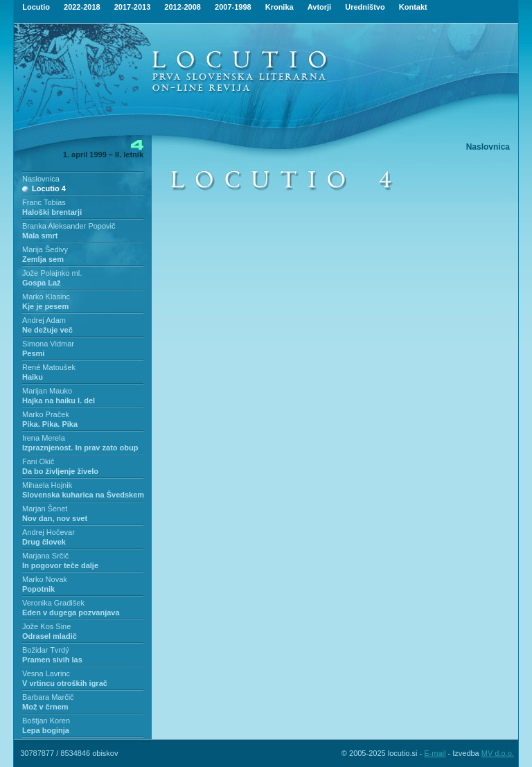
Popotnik (38, 589)
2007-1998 (233, 7)
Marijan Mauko (47, 391)
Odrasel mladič (50, 636)
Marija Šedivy (45, 249)
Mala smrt (40, 236)
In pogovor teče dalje (60, 565)
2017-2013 (133, 7)
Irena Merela (44, 438)
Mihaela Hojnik (47, 485)
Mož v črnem (45, 707)
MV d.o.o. (498, 753)
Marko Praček (46, 414)
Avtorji (319, 7)
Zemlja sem (43, 259)
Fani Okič (38, 461)
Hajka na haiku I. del (59, 400)
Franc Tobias (44, 202)
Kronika (280, 7)
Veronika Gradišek (53, 603)
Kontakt (413, 7)
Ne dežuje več (47, 330)
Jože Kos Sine (46, 626)
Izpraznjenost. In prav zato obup (80, 448)
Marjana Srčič (45, 556)
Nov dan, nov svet (55, 518)
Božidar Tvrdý (46, 650)
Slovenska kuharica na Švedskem (83, 495)
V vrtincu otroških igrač (65, 683)
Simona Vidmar (48, 344)
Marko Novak (45, 579)
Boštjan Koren (46, 721)
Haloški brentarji (52, 212)
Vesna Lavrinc (46, 673)
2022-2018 (82, 7)
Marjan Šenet (45, 509)
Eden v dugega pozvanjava (71, 612)
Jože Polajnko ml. (52, 273)
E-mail (435, 753)
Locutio (36, 7)
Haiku (33, 377)
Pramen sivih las (52, 660)
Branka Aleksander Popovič (69, 226)
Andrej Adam (44, 320)
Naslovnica (41, 179)
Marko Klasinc (46, 297)
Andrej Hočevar (48, 532)
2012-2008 (183, 7)
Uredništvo (365, 7)
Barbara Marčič (48, 697)
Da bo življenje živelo (60, 471)
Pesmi (33, 353)
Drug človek (44, 542)
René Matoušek (49, 367)
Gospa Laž (42, 283)
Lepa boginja (46, 730)
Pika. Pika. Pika (50, 424)
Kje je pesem (45, 306)
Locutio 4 (49, 188)
